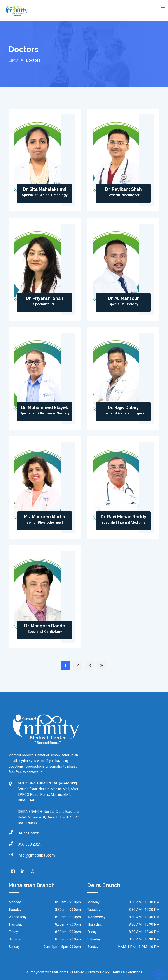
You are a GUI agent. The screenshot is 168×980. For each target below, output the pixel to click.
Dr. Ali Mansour (123, 298)
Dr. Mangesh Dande (45, 626)
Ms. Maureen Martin (45, 517)
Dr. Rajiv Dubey (123, 407)
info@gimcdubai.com (36, 855)
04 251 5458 (28, 833)
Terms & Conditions (127, 972)
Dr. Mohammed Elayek (45, 407)
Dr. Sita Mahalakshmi (45, 189)
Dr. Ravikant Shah (123, 189)
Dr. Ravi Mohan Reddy (123, 517)
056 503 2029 (30, 844)
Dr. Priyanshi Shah (45, 298)
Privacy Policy (99, 972)
